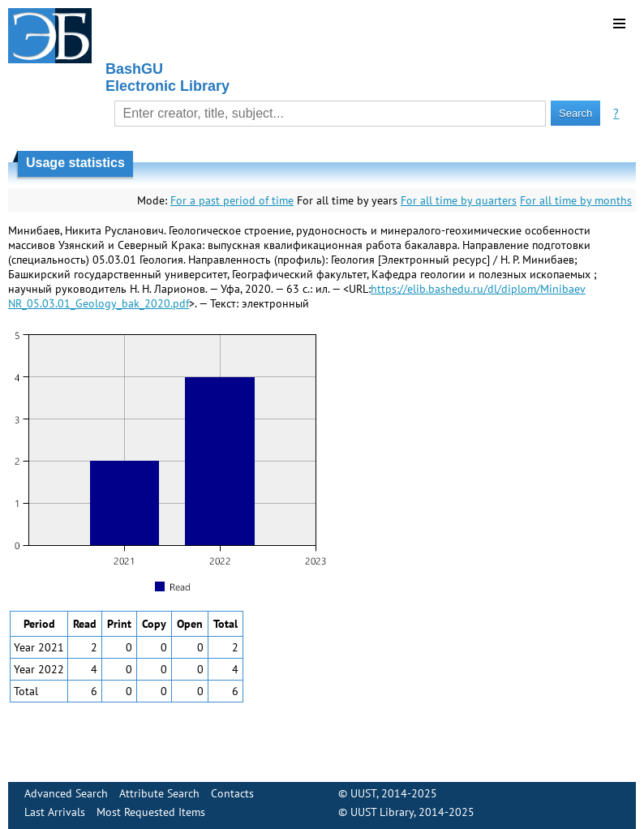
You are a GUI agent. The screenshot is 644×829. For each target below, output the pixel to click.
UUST (363, 793)
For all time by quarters (459, 200)
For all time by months (576, 200)
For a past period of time (232, 200)
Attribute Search (159, 793)
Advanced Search (66, 793)
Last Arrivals (55, 812)
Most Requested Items (151, 812)
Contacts (232, 793)
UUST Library (382, 812)
